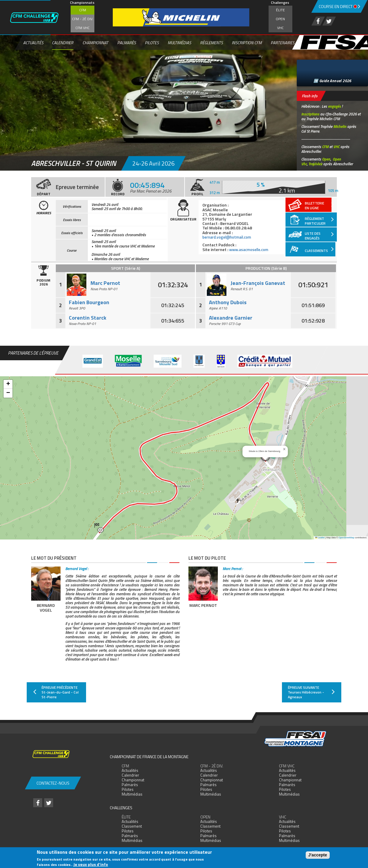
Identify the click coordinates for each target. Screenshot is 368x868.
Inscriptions (310, 114)
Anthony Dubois (228, 302)
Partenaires (283, 43)
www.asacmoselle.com (251, 249)
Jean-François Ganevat (258, 283)
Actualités (33, 43)
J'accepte (318, 855)
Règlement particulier (319, 219)
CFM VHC (83, 28)
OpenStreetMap (346, 538)
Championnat (95, 43)
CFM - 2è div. (83, 19)
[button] (99, 528)
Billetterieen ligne (319, 205)
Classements (319, 249)
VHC (280, 28)
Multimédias (179, 43)
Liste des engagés (319, 234)
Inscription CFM (247, 43)
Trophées (315, 164)
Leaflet (320, 538)
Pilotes (152, 43)
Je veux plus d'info (91, 864)
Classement (132, 826)
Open (280, 19)
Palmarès (127, 43)
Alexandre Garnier (231, 318)
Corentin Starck (88, 318)
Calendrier (63, 43)
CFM (83, 10)
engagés (334, 106)
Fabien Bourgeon (89, 302)
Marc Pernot (105, 283)
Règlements (211, 43)
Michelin (340, 126)
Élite (280, 10)
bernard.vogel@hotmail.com (230, 237)
